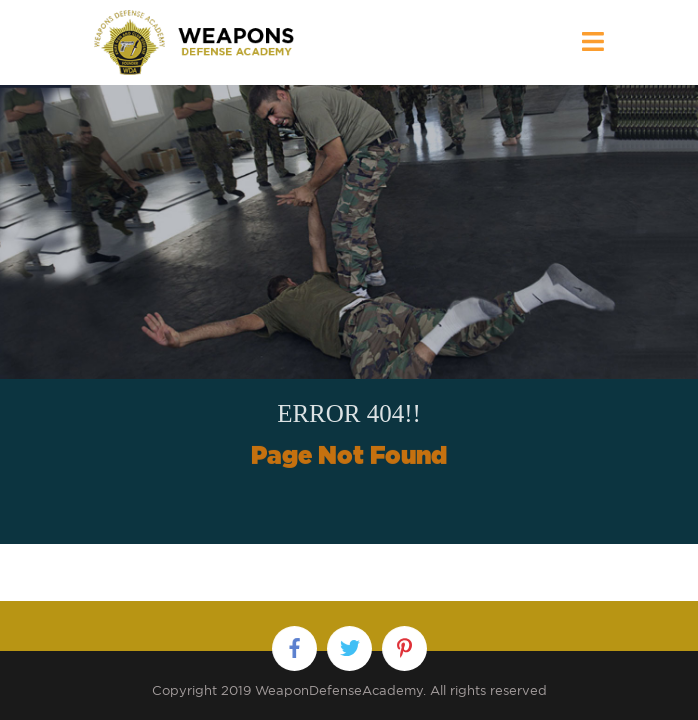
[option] (349, 314)
